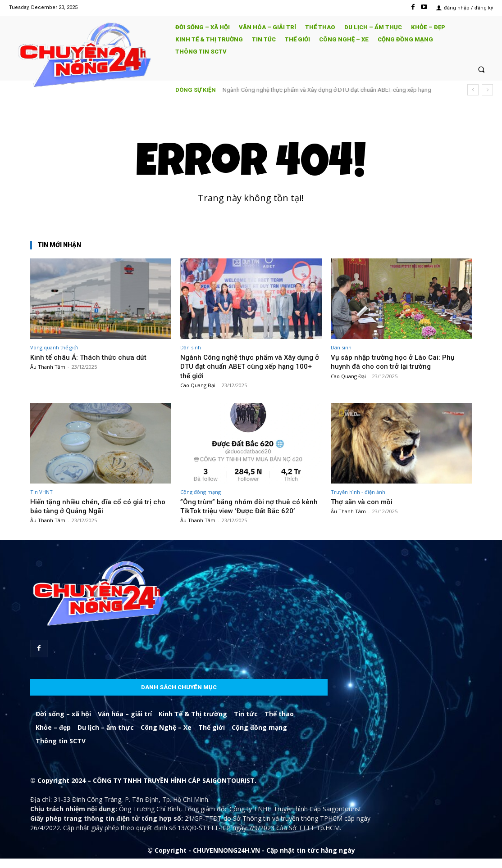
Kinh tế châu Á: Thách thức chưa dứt (91, 357)
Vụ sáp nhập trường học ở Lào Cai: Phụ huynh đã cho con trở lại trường (396, 362)
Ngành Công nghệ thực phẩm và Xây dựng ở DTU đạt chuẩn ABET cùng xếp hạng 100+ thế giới (246, 366)
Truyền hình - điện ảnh (358, 492)
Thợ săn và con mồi (364, 502)
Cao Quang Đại (198, 385)
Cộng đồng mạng (201, 492)
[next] (487, 90)
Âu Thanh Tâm (48, 367)
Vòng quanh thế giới (54, 347)
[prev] (473, 90)
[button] (481, 69)
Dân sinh (191, 347)
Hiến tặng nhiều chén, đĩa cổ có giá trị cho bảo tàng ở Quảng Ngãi (101, 506)
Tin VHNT (41, 492)
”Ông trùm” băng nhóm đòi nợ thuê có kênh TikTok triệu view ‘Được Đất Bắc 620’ (244, 511)
